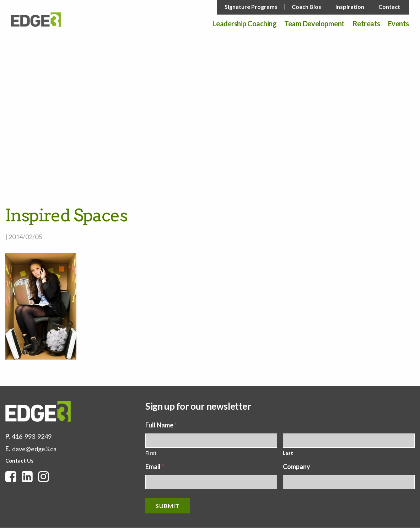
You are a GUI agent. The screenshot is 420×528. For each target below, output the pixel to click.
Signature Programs (251, 7)
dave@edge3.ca (34, 449)
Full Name (161, 425)
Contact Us (19, 460)
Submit (168, 506)
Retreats (366, 24)
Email (155, 467)
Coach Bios (306, 7)
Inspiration (350, 7)
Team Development (314, 24)
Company (297, 467)
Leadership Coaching (244, 24)
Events (399, 24)
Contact (389, 7)
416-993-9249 (32, 436)
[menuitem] (252, 7)
